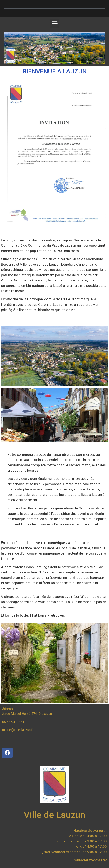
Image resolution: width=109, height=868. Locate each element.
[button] (54, 23)
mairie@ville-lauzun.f (17, 730)
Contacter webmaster (90, 860)
